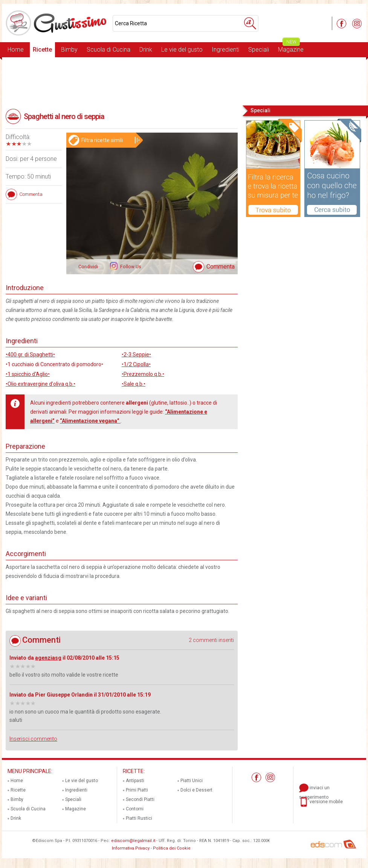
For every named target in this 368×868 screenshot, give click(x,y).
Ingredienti (225, 50)
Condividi (88, 267)
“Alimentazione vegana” (90, 421)
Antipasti (135, 781)
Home (16, 50)
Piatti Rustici (139, 818)
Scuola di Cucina (108, 50)
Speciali (259, 50)
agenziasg (48, 658)
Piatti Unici (192, 781)
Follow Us (130, 267)
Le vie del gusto (182, 50)
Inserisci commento (33, 739)
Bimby (69, 50)
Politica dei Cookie (172, 848)
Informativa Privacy (131, 848)
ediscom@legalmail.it (133, 841)
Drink (146, 50)
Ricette (42, 50)
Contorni (135, 809)
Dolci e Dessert (196, 790)
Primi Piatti (137, 790)
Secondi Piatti (140, 799)
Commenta (221, 267)
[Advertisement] (184, 81)
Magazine (291, 48)
